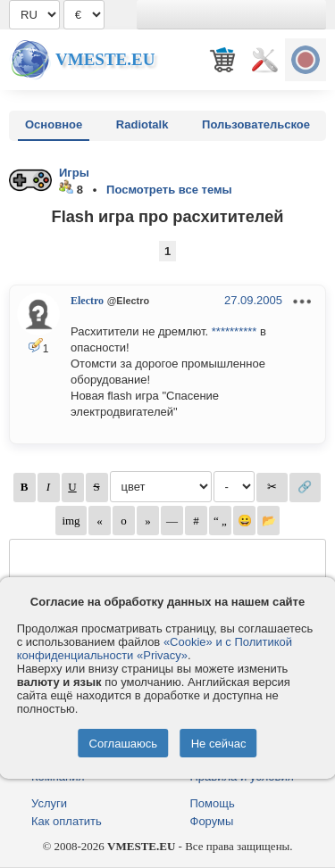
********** (234, 331)
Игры (74, 173)
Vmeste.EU (105, 59)
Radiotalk (142, 124)
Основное (54, 124)
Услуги (49, 803)
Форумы (212, 821)
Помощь (213, 803)
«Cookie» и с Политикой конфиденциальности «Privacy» (155, 649)
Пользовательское (256, 124)
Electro (87, 301)
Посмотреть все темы (169, 190)
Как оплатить (67, 821)
